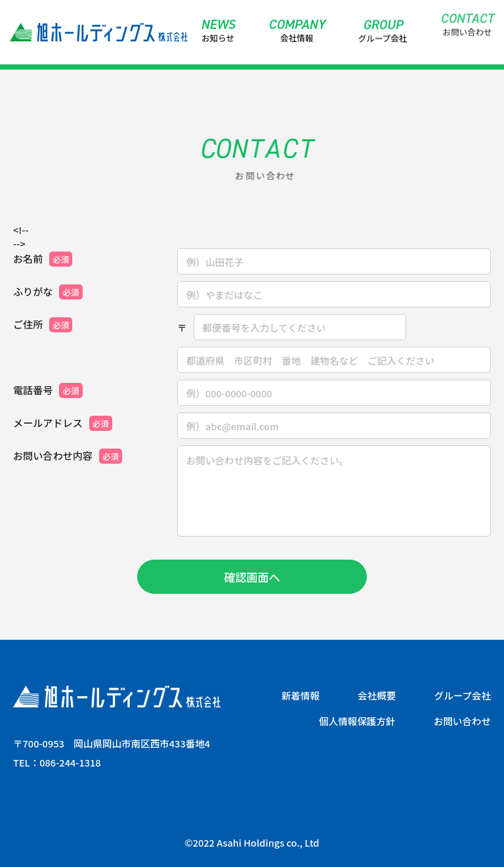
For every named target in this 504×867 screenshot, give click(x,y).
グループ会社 (383, 27)
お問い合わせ (467, 13)
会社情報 (297, 30)
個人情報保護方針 (357, 722)
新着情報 (301, 696)
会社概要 (377, 696)
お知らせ (218, 30)
